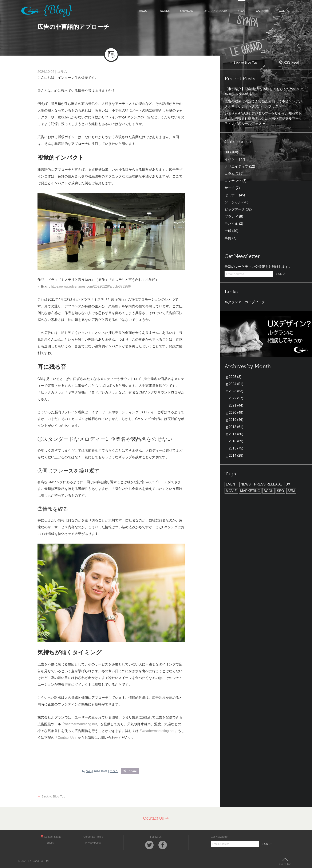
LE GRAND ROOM (215, 11)
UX (227, 152)
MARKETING (250, 491)
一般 (228, 231)
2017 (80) (236, 434)
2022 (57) (236, 398)
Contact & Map (51, 837)
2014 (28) (236, 455)
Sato (89, 771)
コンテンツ (233, 181)
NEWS (246, 484)
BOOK (269, 491)
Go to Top (285, 861)
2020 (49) (236, 413)
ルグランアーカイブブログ (245, 302)
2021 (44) (236, 405)
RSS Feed (289, 62)
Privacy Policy (93, 843)
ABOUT (144, 11)
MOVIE (231, 491)
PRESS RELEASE (268, 484)
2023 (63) (236, 391)
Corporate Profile (93, 837)
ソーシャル (233, 202)
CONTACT (285, 11)
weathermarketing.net (81, 724)
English (51, 843)
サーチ (230, 188)
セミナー (231, 195)
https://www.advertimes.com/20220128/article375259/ (91, 286)
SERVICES (186, 11)
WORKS (165, 11)
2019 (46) (236, 420)
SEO (280, 491)
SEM (291, 491)
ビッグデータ (235, 209)
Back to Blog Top (51, 796)
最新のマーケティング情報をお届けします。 (258, 267)
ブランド (231, 217)
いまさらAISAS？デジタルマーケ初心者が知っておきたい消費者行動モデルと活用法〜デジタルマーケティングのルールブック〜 (263, 118)
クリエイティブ (236, 166)
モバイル (231, 224)
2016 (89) (236, 441)
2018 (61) (236, 427)
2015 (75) (236, 448)
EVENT (231, 484)
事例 (228, 238)
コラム (62, 72)
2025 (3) (235, 377)
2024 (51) (236, 384)
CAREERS (262, 11)
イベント (231, 159)
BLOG (242, 11)
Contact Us (66, 738)
